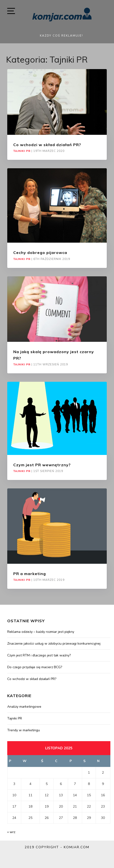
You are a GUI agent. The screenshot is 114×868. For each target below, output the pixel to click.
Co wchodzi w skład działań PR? (47, 145)
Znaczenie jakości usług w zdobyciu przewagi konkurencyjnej (54, 644)
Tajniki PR (22, 151)
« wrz (11, 832)
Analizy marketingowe (24, 707)
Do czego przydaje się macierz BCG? (35, 667)
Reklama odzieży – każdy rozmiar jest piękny (41, 632)
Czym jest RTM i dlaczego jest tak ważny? (39, 655)
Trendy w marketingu (24, 730)
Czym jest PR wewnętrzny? (42, 465)
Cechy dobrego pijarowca (40, 253)
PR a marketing (30, 574)
